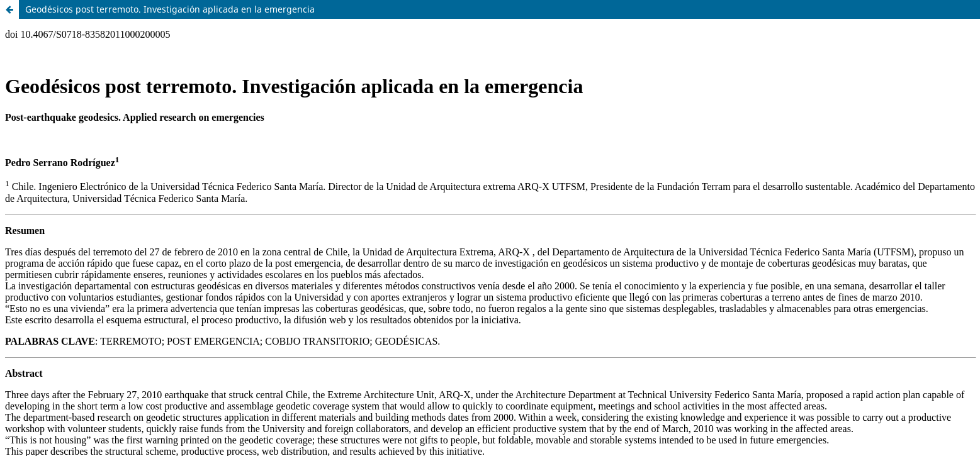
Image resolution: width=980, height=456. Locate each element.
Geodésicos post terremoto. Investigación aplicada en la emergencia (170, 9)
